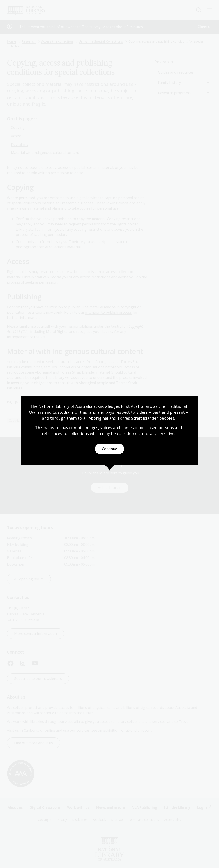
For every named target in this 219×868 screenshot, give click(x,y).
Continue (109, 449)
